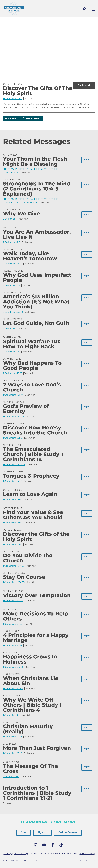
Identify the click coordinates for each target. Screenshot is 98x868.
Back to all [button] (84, 85)
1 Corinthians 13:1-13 (13, 499)
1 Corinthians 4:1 (11, 715)
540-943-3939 (87, 853)
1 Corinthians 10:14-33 (14, 566)
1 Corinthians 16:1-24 (13, 395)
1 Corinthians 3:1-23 (13, 737)
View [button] (87, 160)
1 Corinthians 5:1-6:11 (13, 689)
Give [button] (24, 833)
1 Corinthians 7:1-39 (13, 645)
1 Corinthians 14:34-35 (14, 465)
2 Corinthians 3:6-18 (13, 312)
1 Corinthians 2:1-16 (12, 753)
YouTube (45, 846)
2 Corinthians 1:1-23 (13, 373)
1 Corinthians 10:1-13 (13, 601)
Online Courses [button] (68, 833)
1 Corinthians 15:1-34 (13, 438)
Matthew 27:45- (11, 777)
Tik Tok (62, 846)
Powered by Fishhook (87, 860)
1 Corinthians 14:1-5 (13, 481)
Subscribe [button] (32, 119)
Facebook (53, 846)
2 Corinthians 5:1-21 (13, 264)
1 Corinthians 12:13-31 (13, 523)
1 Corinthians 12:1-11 (13, 99)
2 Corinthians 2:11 (12, 352)
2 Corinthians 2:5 (11, 242)
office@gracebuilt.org (16, 853)
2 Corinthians (10, 219)
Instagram (36, 846)
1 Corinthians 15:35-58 (14, 416)
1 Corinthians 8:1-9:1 (13, 624)
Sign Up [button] (42, 833)
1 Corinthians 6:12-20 (13, 667)
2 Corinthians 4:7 (12, 285)
